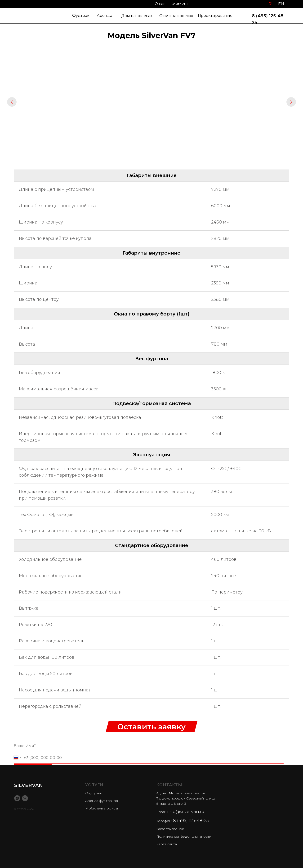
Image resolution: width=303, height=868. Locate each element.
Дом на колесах (137, 16)
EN (281, 4)
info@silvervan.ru (186, 812)
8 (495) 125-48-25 (191, 821)
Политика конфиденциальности (184, 836)
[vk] (25, 798)
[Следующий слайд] (291, 102)
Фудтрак (81, 16)
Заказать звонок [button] (170, 829)
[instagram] (17, 798)
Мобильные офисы (102, 808)
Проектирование (215, 16)
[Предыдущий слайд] (12, 102)
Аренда (105, 16)
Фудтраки (94, 793)
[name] (149, 746)
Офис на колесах (176, 16)
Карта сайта (167, 844)
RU (272, 4)
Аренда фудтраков (102, 801)
